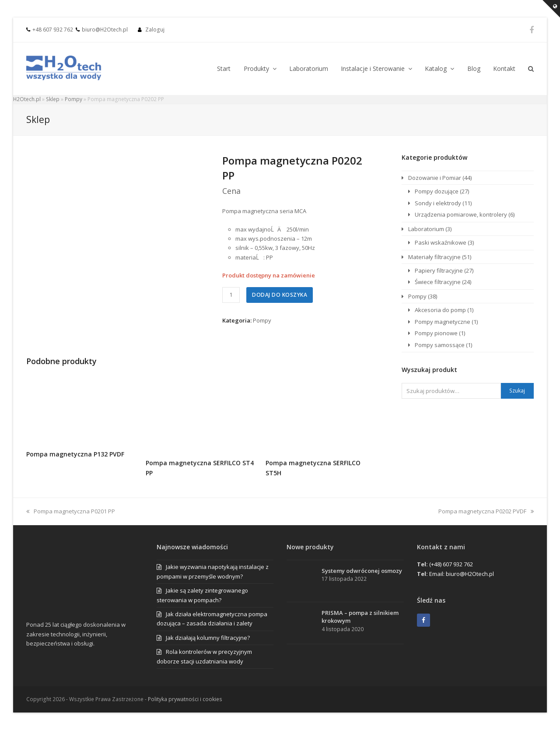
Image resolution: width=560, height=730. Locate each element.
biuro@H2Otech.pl (105, 30)
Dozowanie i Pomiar (435, 178)
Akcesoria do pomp (440, 310)
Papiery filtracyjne (439, 270)
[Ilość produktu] (231, 295)
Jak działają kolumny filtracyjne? (208, 638)
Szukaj (517, 391)
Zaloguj (155, 30)
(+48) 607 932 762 (451, 564)
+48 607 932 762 (53, 30)
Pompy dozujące (437, 191)
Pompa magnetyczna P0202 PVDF (486, 511)
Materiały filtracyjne (434, 257)
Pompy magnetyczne (443, 322)
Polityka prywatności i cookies (185, 699)
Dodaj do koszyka (280, 295)
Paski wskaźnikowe (441, 242)
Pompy (73, 99)
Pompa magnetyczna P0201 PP (71, 511)
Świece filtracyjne (438, 282)
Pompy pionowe (436, 333)
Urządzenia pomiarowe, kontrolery (461, 214)
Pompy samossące (440, 345)
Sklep (53, 99)
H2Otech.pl (27, 99)
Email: (437, 574)
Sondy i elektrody (438, 203)
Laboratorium (426, 229)
